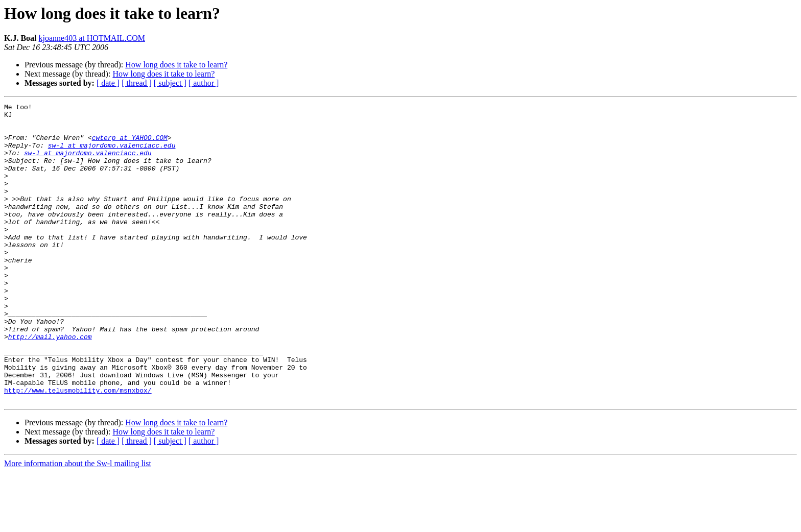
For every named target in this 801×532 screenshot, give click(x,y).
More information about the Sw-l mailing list (78, 523)
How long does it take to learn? (176, 65)
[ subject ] (170, 83)
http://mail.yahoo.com (50, 384)
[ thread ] (137, 83)
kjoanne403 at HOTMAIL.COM (92, 38)
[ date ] (108, 83)
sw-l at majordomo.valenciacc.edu (112, 154)
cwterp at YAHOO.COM (130, 145)
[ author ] (204, 83)
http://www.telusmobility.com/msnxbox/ (78, 448)
